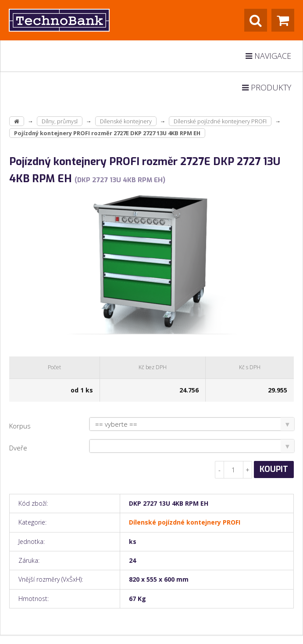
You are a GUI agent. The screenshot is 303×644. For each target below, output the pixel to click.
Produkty (267, 87)
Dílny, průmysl (60, 121)
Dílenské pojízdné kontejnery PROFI (220, 121)
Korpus (20, 426)
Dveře (18, 448)
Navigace (268, 56)
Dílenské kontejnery (126, 121)
